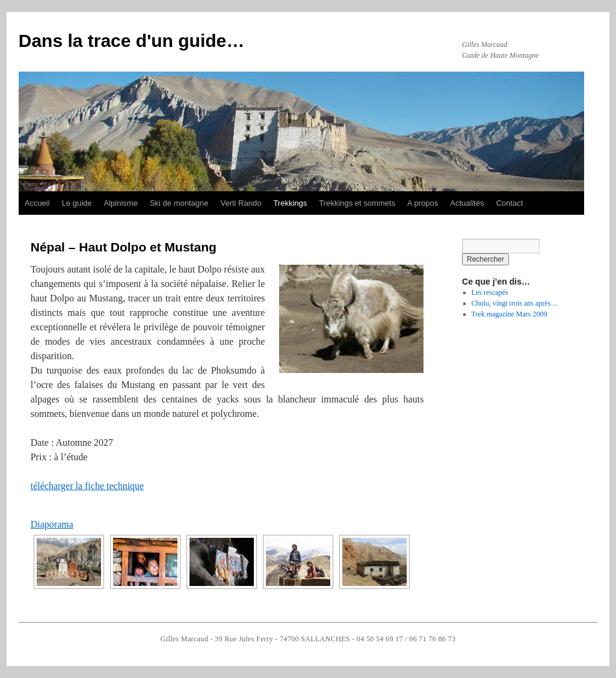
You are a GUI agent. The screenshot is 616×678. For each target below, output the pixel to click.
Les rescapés (490, 292)
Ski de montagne (179, 203)
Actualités (467, 203)
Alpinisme (121, 203)
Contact (510, 203)
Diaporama (52, 524)
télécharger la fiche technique (87, 486)
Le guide (77, 203)
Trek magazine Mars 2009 (510, 314)
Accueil (37, 203)
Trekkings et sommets (357, 203)
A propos (423, 203)
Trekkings (290, 203)
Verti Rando (241, 203)
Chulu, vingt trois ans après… (515, 303)
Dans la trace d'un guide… (132, 41)
